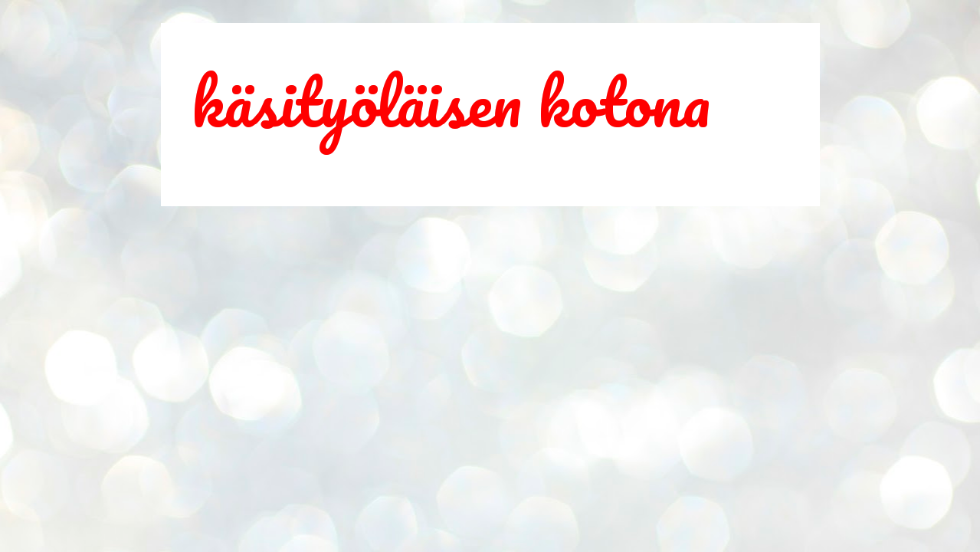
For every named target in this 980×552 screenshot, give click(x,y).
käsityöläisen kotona (451, 101)
